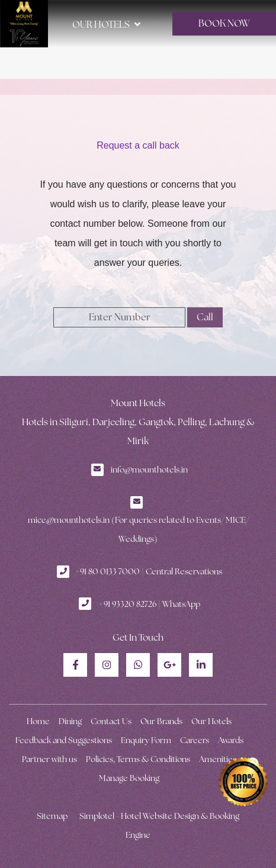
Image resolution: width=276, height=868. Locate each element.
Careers (195, 740)
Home (38, 721)
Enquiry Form (146, 740)
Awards (231, 740)
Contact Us (111, 721)
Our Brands (161, 721)
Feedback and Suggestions (64, 740)
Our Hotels (106, 24)
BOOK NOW (224, 23)
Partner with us (49, 759)
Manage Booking (129, 778)
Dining (70, 721)
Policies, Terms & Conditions (138, 759)
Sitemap (52, 816)
